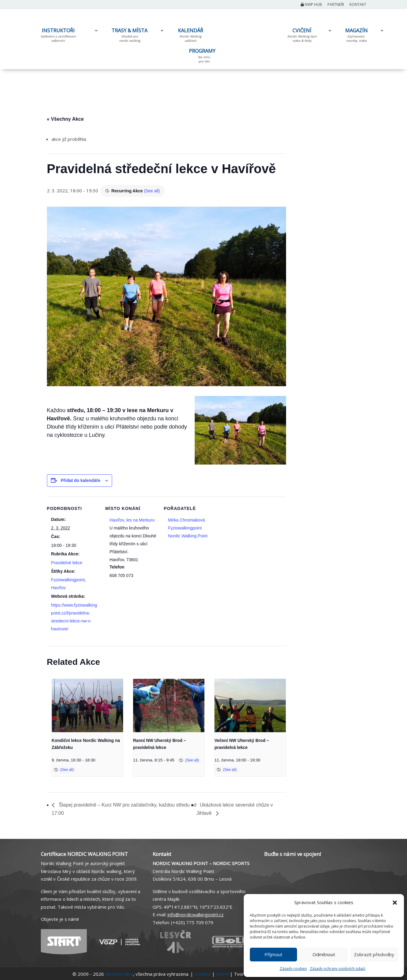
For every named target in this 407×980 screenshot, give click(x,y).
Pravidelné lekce (67, 563)
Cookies (203, 974)
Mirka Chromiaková (187, 520)
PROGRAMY (204, 57)
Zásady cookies (293, 969)
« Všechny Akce (65, 119)
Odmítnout (324, 954)
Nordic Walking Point (188, 536)
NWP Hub (311, 5)
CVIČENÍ (302, 36)
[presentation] (87, 706)
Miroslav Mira (119, 974)
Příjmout (273, 954)
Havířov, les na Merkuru (132, 520)
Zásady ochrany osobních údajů (338, 969)
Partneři (336, 5)
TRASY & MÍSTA (130, 36)
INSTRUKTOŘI (58, 36)
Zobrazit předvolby (374, 954)
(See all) (152, 191)
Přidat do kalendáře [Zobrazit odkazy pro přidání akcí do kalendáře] (80, 480)
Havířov (58, 588)
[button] (395, 903)
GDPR (222, 974)
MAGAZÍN (356, 36)
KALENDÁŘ (191, 36)
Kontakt (358, 5)
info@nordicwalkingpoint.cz (196, 914)
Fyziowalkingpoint (68, 580)
